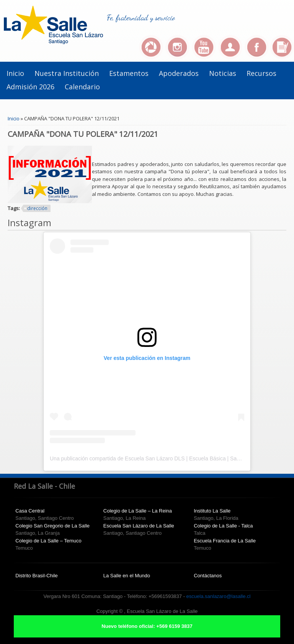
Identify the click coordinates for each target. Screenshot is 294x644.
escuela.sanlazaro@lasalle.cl (219, 596)
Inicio (15, 73)
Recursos (261, 73)
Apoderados (179, 73)
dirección (37, 208)
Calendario (82, 87)
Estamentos (129, 73)
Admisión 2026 (30, 87)
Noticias (223, 73)
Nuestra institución (67, 73)
